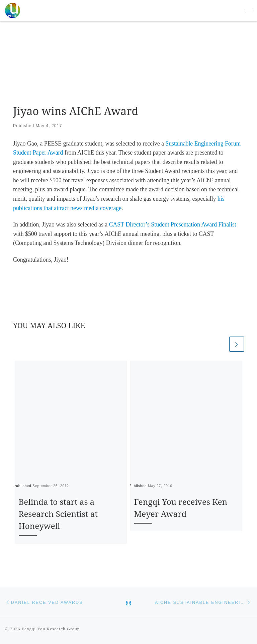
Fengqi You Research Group (51, 629)
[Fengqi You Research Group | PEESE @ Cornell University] (13, 10)
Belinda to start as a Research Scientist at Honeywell (58, 514)
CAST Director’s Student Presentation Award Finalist (173, 224)
